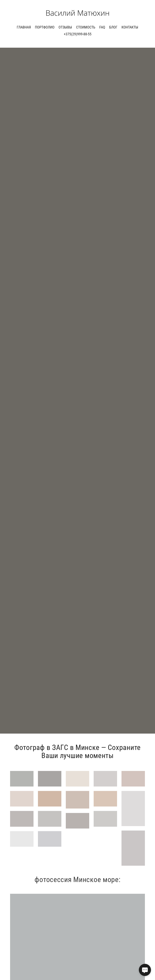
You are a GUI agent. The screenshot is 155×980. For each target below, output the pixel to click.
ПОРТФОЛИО (45, 27)
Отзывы (65, 27)
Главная (24, 27)
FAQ (102, 27)
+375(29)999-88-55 (78, 34)
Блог (113, 27)
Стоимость (86, 27)
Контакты (130, 27)
